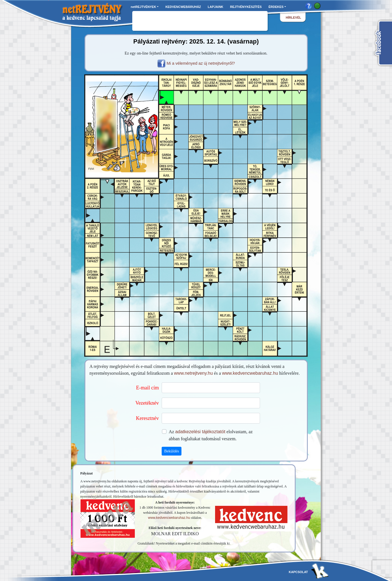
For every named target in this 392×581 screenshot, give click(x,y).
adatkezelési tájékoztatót (200, 432)
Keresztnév (147, 418)
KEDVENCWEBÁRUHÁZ (183, 7)
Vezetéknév (147, 403)
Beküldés (172, 451)
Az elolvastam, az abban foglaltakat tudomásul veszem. (211, 435)
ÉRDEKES (276, 7)
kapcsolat (298, 572)
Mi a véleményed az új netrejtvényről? (201, 63)
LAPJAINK (216, 7)
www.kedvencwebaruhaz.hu (250, 373)
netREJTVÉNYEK (144, 7)
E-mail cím (148, 388)
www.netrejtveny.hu (194, 373)
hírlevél (293, 18)
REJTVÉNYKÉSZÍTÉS (246, 7)
